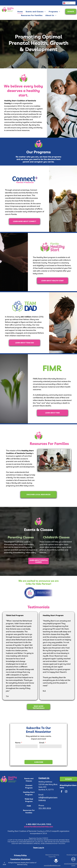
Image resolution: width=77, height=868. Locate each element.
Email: (42, 743)
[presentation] (30, 754)
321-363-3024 (45, 808)
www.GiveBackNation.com (52, 865)
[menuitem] (20, 11)
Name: (18, 743)
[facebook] (62, 792)
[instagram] (66, 792)
